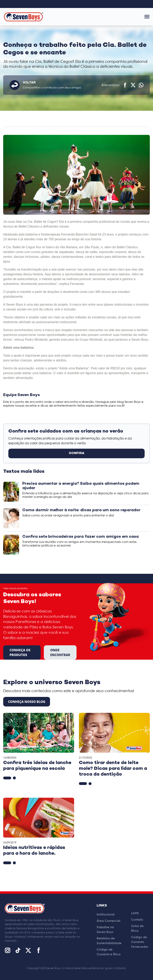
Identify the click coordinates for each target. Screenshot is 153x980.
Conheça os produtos (20, 652)
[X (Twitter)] (28, 950)
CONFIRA (76, 453)
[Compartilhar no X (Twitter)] (133, 85)
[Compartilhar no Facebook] (125, 85)
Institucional (106, 914)
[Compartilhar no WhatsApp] (141, 85)
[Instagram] (8, 950)
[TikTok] (18, 950)
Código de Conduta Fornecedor (140, 942)
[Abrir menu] (147, 17)
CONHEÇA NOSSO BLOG (27, 702)
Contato (137, 919)
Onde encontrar (60, 652)
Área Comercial (108, 921)
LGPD (135, 913)
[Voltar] (15, 85)
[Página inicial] (24, 17)
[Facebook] (39, 950)
